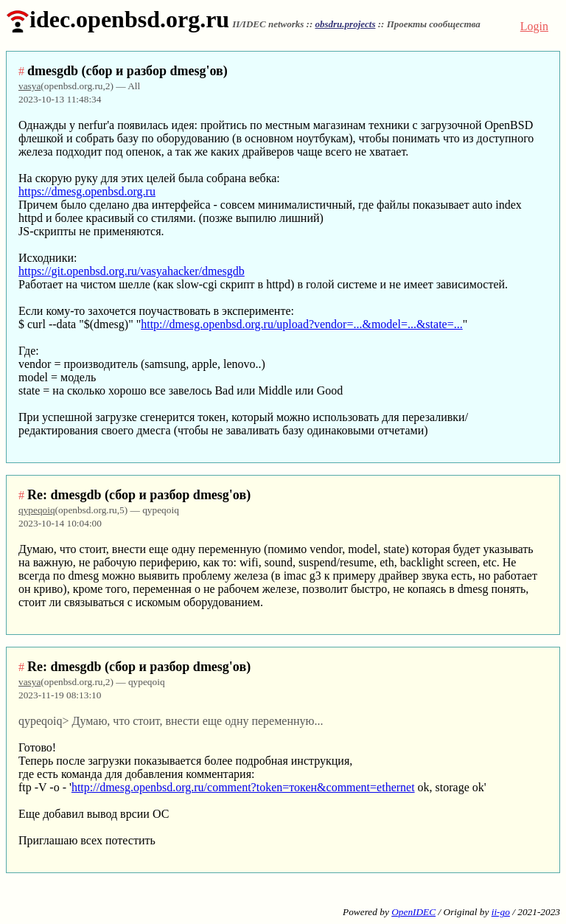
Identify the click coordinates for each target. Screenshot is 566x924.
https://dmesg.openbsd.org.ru (87, 191)
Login (534, 26)
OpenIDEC (413, 912)
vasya (29, 86)
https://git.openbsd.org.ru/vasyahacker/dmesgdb (132, 271)
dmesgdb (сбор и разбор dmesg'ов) (127, 71)
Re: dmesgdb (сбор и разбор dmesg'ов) (139, 495)
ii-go (501, 912)
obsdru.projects (345, 24)
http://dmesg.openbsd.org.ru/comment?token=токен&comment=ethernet (243, 787)
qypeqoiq (37, 510)
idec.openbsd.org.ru (118, 19)
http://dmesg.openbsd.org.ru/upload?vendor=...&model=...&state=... (302, 324)
